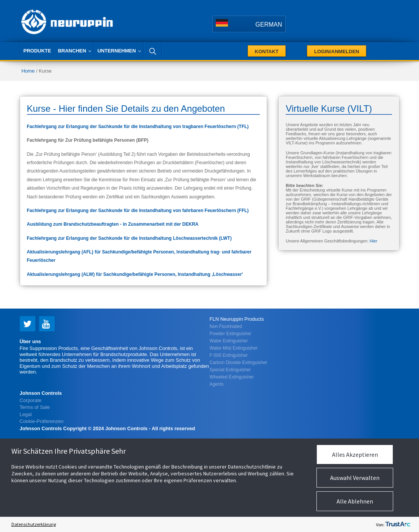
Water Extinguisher (229, 341)
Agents (217, 384)
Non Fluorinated (226, 326)
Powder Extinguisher (231, 334)
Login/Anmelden (337, 51)
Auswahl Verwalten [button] (355, 478)
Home (28, 71)
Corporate (31, 400)
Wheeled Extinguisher (232, 377)
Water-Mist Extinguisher (234, 348)
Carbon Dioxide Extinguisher (239, 363)
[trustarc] (398, 524)
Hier (373, 241)
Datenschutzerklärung (34, 524)
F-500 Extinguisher (229, 355)
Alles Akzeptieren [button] (355, 454)
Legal (26, 414)
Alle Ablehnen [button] (355, 501)
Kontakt (267, 51)
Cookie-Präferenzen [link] (42, 421)
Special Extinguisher (230, 370)
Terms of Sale (35, 407)
